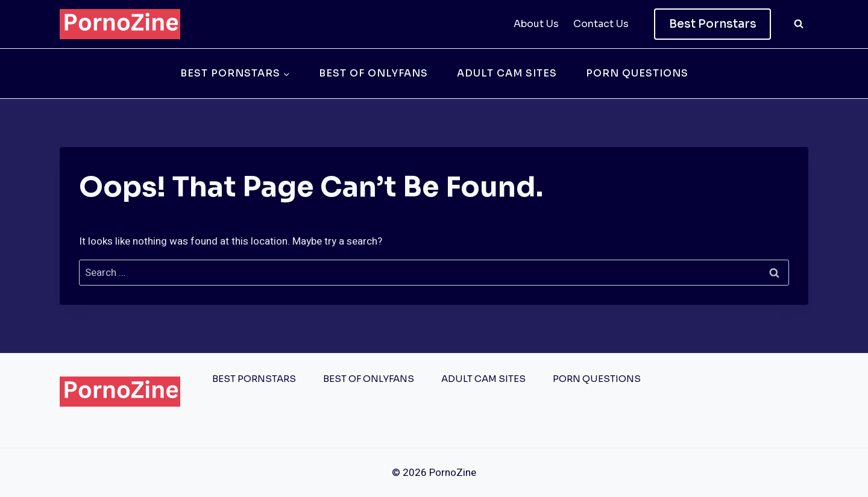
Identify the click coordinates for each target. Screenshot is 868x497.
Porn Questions (637, 73)
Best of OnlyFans (373, 73)
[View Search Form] (799, 24)
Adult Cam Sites (507, 73)
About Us (536, 24)
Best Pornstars (713, 24)
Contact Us (601, 24)
